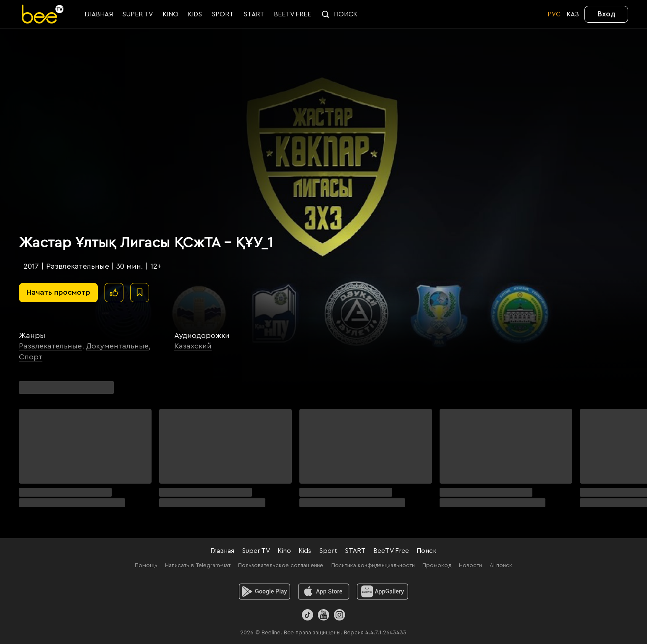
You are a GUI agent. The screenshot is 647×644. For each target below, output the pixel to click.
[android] (264, 592)
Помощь (146, 565)
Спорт (31, 357)
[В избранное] (140, 292)
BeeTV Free (391, 551)
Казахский (193, 346)
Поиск (427, 551)
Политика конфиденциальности (373, 565)
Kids (305, 551)
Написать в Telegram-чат (198, 565)
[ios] (323, 592)
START (355, 551)
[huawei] (383, 592)
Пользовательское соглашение (281, 565)
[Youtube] (323, 615)
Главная (222, 551)
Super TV (256, 551)
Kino (284, 551)
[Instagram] (339, 615)
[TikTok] (308, 615)
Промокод (437, 565)
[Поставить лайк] (114, 292)
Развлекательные (50, 346)
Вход (606, 14)
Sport (328, 551)
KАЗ (573, 14)
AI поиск (501, 565)
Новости (470, 565)
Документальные (117, 346)
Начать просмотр (58, 292)
